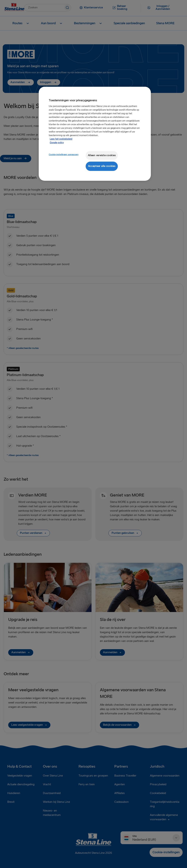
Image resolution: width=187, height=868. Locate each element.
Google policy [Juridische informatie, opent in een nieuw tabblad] (57, 143)
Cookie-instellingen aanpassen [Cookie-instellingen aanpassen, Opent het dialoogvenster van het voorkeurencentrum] (64, 155)
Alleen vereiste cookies (102, 155)
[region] (95, 134)
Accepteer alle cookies (102, 166)
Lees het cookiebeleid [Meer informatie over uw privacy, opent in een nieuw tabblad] (61, 139)
